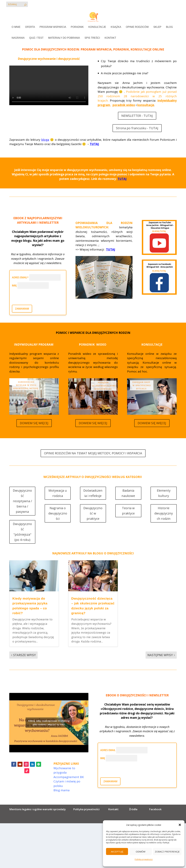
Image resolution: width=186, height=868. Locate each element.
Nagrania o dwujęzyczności (58, 523)
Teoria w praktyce (128, 520)
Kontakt (113, 819)
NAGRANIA (18, 38)
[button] (180, 825)
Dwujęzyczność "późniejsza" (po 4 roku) (22, 542)
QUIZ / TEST (36, 38)
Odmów (141, 852)
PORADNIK (77, 27)
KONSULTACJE (97, 27)
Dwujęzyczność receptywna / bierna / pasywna (22, 511)
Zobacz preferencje (167, 852)
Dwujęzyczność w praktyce (93, 523)
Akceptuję (117, 852)
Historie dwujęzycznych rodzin (164, 523)
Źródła (133, 819)
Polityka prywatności (144, 859)
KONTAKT (110, 38)
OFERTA (30, 27)
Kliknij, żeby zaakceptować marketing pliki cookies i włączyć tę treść (49, 732)
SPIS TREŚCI (92, 38)
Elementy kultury (164, 503)
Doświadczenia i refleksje (93, 503)
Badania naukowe (128, 503)
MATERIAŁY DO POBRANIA (64, 38)
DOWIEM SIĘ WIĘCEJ (34, 433)
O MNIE (16, 27)
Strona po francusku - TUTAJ (137, 138)
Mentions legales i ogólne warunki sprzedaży (38, 819)
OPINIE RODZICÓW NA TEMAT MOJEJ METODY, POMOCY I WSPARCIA (93, 463)
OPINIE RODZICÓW (137, 27)
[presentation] (35, 305)
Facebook (155, 819)
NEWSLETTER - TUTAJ (137, 125)
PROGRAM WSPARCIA (53, 27)
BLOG (169, 27)
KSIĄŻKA (116, 27)
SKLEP (157, 27)
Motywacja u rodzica (58, 503)
